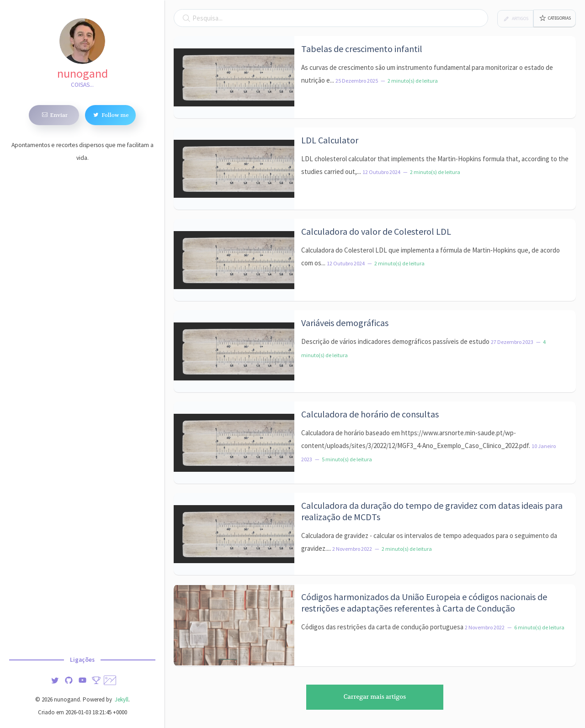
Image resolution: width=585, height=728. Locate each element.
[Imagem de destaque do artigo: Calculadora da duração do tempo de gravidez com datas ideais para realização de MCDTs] (234, 534)
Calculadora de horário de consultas (370, 414)
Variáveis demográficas (345, 323)
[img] (55, 679)
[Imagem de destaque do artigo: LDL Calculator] (234, 169)
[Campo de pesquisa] (331, 18)
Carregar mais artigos (375, 697)
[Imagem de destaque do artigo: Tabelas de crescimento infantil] (234, 77)
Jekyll (121, 699)
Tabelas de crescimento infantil (362, 49)
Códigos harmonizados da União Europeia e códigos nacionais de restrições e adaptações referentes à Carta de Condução (424, 602)
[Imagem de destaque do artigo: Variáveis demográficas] (234, 351)
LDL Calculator (330, 140)
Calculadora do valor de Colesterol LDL (376, 231)
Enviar (54, 115)
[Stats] (96, 679)
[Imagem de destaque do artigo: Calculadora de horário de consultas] (234, 443)
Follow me (110, 115)
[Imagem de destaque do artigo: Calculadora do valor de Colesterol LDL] (234, 260)
